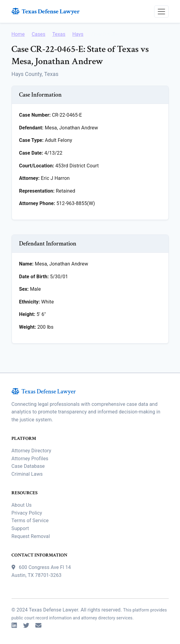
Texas (59, 34)
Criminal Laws (27, 474)
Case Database (28, 466)
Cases (39, 34)
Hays (78, 34)
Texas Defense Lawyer (46, 11)
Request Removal (31, 536)
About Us (22, 505)
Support (20, 528)
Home (18, 34)
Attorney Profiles (30, 459)
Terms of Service (30, 521)
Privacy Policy (27, 513)
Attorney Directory (32, 451)
